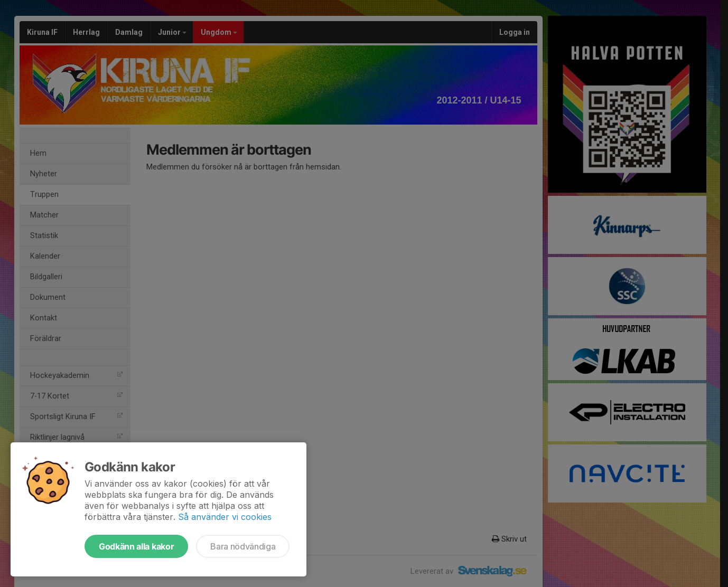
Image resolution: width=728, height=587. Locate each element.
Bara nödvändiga (243, 546)
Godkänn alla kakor (136, 546)
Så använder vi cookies (225, 517)
